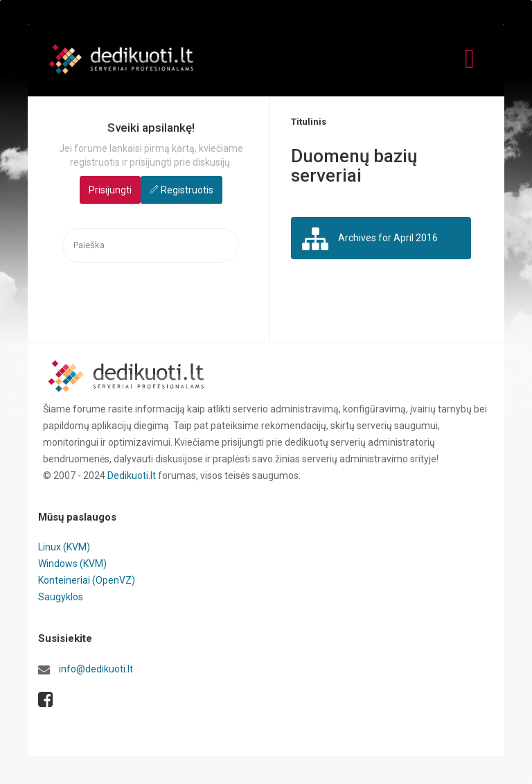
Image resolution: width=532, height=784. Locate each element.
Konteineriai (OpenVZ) (87, 580)
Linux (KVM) (64, 547)
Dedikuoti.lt (132, 476)
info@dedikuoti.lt (96, 669)
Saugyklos (61, 597)
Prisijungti (110, 190)
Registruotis (187, 190)
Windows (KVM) (72, 564)
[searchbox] (151, 246)
